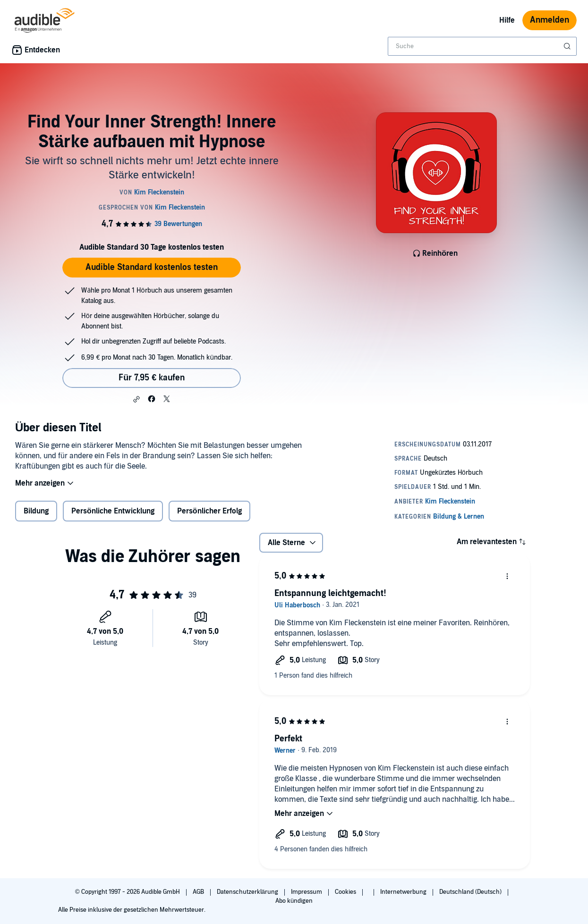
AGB (199, 892)
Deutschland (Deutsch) (471, 892)
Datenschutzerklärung (248, 892)
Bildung (36, 517)
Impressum (307, 892)
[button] (136, 399)
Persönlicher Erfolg (209, 517)
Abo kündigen (294, 901)
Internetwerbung (404, 892)
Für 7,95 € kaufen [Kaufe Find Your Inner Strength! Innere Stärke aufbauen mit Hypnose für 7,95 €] (152, 378)
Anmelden (550, 20)
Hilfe (507, 20)
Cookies (346, 892)
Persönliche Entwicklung (113, 517)
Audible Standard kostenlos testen (152, 267)
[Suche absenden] (568, 46)
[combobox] (482, 46)
